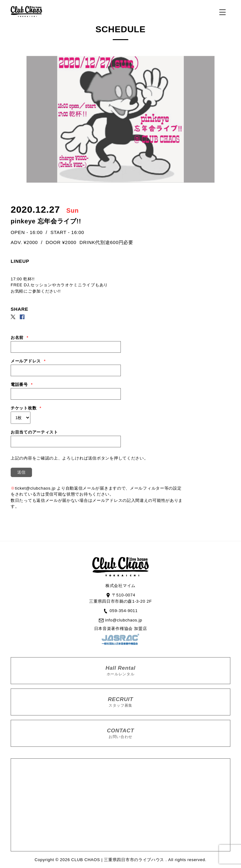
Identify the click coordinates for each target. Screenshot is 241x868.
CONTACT (120, 733)
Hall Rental (120, 671)
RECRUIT (120, 702)
